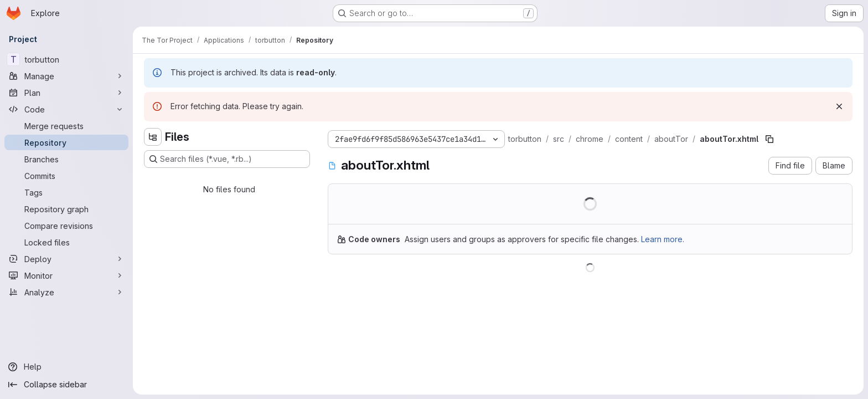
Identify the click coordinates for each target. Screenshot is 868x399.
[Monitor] (66, 275)
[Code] (66, 109)
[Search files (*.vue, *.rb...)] (227, 159)
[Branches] (66, 159)
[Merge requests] (66, 126)
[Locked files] (66, 242)
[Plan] (66, 93)
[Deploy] (66, 259)
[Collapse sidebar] (66, 385)
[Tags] (66, 192)
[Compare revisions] (66, 226)
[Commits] (66, 176)
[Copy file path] (769, 139)
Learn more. (663, 239)
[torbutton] (66, 59)
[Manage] (66, 76)
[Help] (66, 367)
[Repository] (66, 142)
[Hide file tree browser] (153, 137)
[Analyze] (66, 292)
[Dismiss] (839, 106)
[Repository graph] (66, 209)
